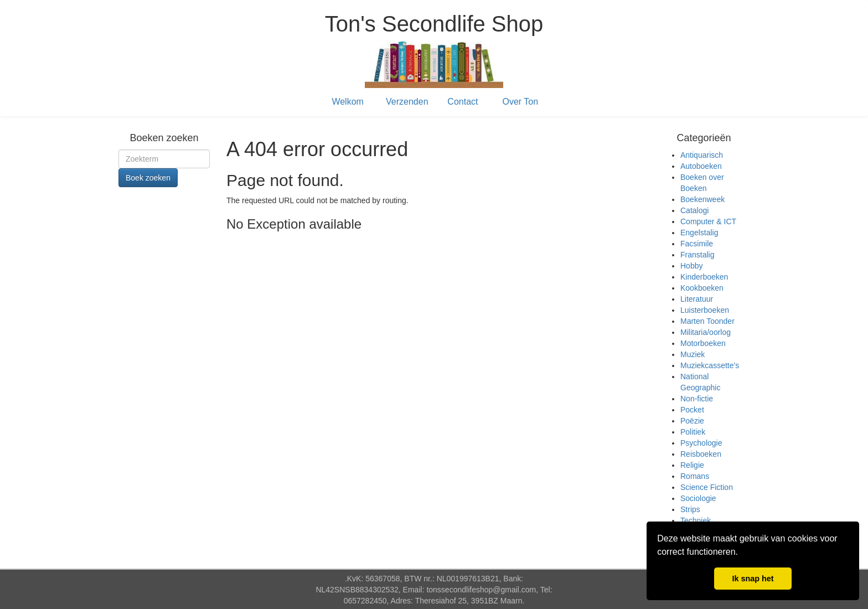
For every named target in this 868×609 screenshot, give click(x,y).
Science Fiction (707, 487)
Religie (692, 465)
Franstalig (697, 255)
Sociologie (698, 498)
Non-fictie (697, 399)
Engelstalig (699, 233)
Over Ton (521, 102)
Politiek (693, 432)
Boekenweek (702, 199)
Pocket (692, 410)
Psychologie (701, 443)
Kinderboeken (704, 277)
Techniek (696, 520)
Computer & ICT (708, 221)
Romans (695, 476)
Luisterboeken (705, 310)
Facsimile (697, 244)
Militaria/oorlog (706, 332)
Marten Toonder (707, 321)
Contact (463, 102)
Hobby (691, 266)
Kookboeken (702, 288)
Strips (690, 509)
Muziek (693, 354)
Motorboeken (703, 343)
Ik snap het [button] (753, 579)
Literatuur (697, 299)
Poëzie (692, 421)
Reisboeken (701, 454)
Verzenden (407, 102)
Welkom (348, 102)
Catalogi (694, 210)
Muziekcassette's (710, 365)
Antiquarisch (702, 155)
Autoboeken (701, 166)
